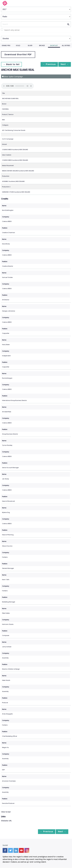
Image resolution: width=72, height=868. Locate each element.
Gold (18, 45)
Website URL (6, 821)
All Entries (66, 45)
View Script (6, 812)
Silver (30, 45)
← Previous (48, 64)
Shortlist (54, 45)
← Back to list (12, 64)
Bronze (42, 45)
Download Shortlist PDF (18, 55)
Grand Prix (6, 45)
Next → (64, 64)
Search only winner (12, 30)
